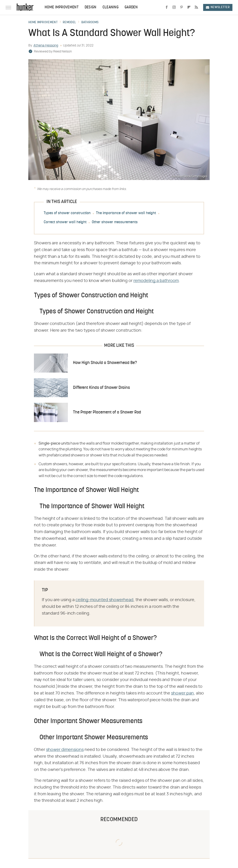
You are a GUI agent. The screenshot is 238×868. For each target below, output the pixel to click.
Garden (131, 7)
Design (91, 7)
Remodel (69, 23)
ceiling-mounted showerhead (104, 600)
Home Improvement (62, 7)
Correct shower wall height (65, 222)
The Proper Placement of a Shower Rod (107, 412)
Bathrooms (90, 23)
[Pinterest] (182, 7)
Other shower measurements (115, 222)
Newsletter (218, 7)
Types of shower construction (67, 213)
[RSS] (196, 7)
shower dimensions (65, 750)
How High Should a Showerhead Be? (105, 363)
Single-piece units (54, 443)
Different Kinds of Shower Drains (101, 388)
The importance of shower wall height (126, 213)
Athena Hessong (46, 46)
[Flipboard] (189, 7)
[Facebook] (167, 7)
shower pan (182, 693)
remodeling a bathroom (156, 281)
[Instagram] (174, 7)
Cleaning (111, 7)
